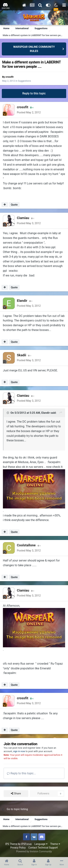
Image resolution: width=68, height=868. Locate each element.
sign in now (19, 751)
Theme (55, 844)
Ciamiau (23, 218)
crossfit (9, 77)
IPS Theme (11, 844)
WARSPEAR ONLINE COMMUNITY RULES (34, 49)
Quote (14, 205)
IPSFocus (26, 844)
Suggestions (24, 81)
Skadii (21, 355)
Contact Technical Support (43, 848)
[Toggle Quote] (8, 413)
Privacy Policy (18, 848)
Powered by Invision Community (34, 851)
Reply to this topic (34, 93)
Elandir (22, 301)
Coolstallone (26, 545)
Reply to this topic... (21, 773)
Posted (29, 112)
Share (16, 794)
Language (41, 844)
